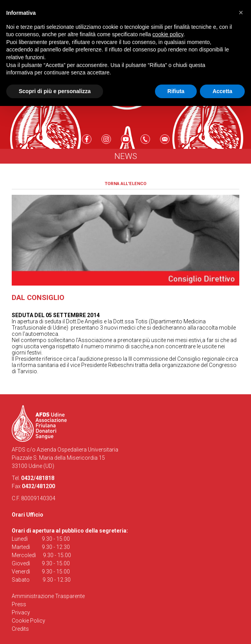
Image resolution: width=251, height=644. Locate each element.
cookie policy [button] (168, 34)
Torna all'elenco (125, 184)
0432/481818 (38, 478)
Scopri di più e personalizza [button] (55, 91)
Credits (20, 629)
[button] (241, 12)
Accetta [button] (222, 91)
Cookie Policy (28, 621)
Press (19, 604)
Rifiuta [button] (176, 91)
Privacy (21, 612)
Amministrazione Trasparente (48, 596)
